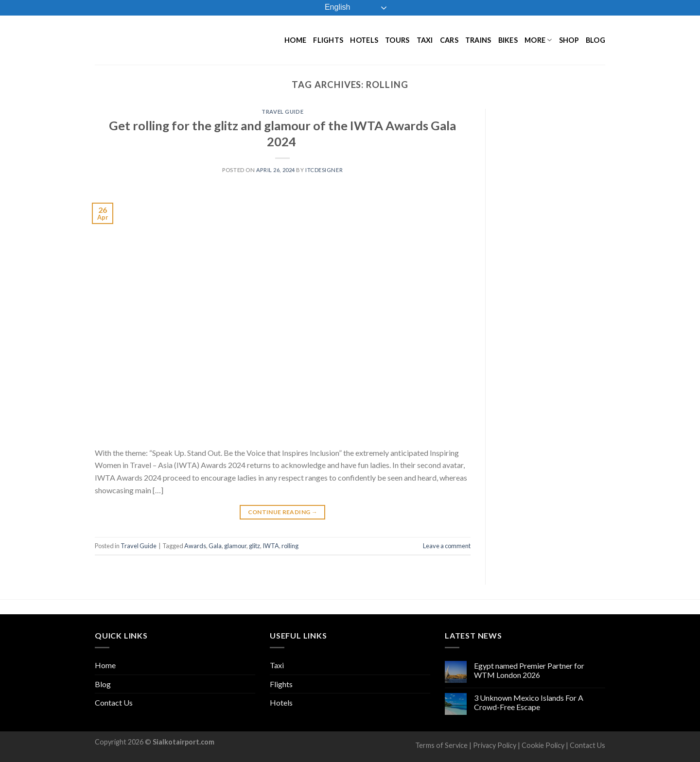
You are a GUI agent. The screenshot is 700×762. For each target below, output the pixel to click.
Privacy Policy (495, 745)
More (538, 40)
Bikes (508, 40)
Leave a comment (447, 546)
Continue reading (283, 512)
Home (295, 40)
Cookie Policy (543, 745)
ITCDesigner (324, 170)
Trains (478, 40)
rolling (290, 546)
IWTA (271, 546)
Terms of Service (441, 745)
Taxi (425, 40)
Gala (215, 546)
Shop (569, 40)
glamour (235, 546)
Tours (397, 40)
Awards (195, 546)
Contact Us (114, 702)
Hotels (364, 40)
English (331, 8)
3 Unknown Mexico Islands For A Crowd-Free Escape (529, 702)
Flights (328, 40)
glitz (254, 546)
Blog (595, 40)
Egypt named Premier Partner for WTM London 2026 (529, 670)
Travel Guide (282, 112)
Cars (449, 40)
